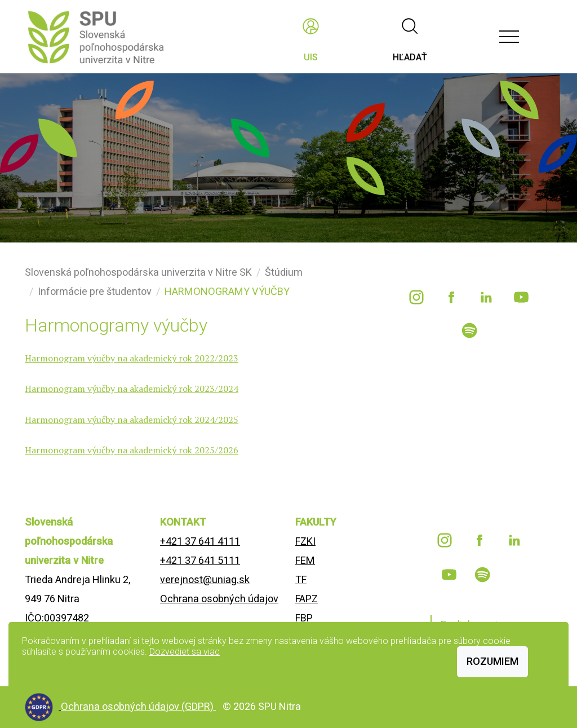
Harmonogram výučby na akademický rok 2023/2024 (132, 389)
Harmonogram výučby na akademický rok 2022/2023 (132, 358)
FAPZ (307, 599)
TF (301, 579)
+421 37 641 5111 (200, 560)
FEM (305, 560)
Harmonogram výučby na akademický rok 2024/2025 (132, 420)
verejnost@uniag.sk (205, 579)
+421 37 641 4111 (200, 541)
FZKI (305, 541)
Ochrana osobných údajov (219, 599)
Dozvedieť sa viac (185, 652)
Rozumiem (492, 661)
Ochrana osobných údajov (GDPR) (138, 706)
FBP (304, 618)
